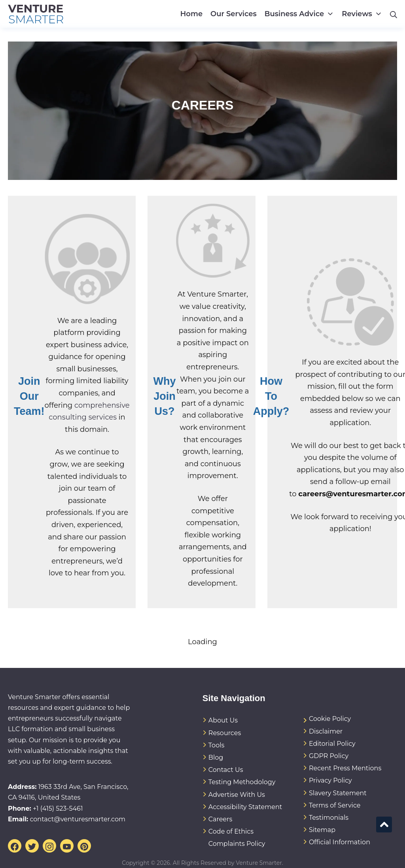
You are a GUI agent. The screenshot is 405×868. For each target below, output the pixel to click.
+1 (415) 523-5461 (58, 808)
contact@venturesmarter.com (78, 819)
